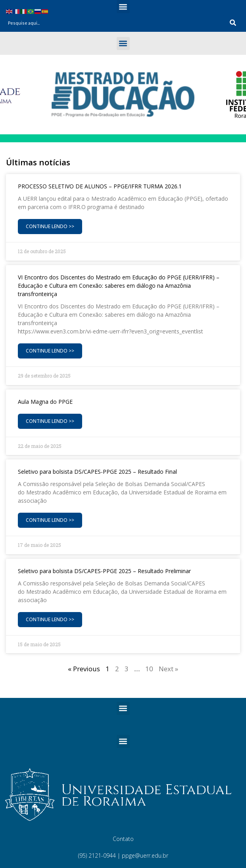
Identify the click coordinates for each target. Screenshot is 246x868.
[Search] (233, 23)
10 (149, 669)
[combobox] (114, 23)
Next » (168, 669)
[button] (123, 7)
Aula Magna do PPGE (45, 402)
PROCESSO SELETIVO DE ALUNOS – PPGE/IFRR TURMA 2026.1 (100, 186)
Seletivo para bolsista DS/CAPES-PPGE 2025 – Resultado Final (97, 472)
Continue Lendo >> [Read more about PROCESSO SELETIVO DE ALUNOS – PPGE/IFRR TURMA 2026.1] (50, 226)
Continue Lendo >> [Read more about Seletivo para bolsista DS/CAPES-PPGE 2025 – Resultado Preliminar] (50, 619)
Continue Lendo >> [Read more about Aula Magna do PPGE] (50, 421)
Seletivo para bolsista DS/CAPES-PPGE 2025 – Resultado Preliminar (104, 571)
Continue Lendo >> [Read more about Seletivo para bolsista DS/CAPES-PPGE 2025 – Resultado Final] (50, 520)
